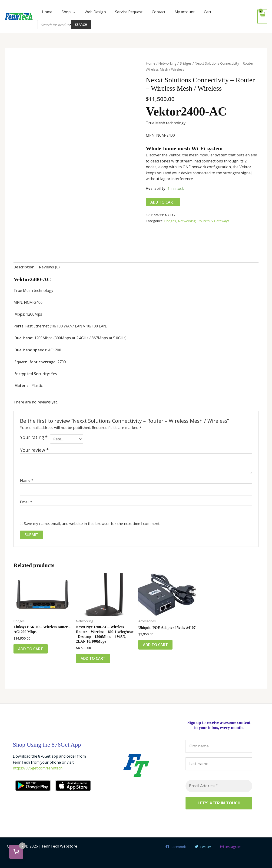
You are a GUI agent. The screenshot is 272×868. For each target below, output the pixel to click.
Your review (34, 450)
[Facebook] (174, 847)
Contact (159, 12)
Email (26, 502)
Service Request (129, 12)
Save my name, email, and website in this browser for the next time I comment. (92, 524)
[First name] (219, 746)
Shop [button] (66, 12)
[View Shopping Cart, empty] (262, 16)
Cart (208, 12)
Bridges (186, 63)
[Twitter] (203, 847)
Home (47, 12)
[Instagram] (232, 847)
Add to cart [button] (31, 649)
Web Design (95, 12)
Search (81, 25)
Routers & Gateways (213, 221)
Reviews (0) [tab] (49, 267)
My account (185, 12)
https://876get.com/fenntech (38, 768)
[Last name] (219, 764)
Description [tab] (24, 267)
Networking (167, 63)
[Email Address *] (219, 786)
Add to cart (163, 202)
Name (27, 480)
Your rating (34, 437)
